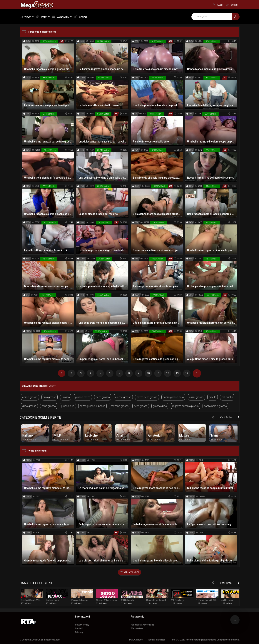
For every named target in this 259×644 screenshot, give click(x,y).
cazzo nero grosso (147, 397)
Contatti (79, 628)
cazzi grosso (196, 397)
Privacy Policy (82, 625)
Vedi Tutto (226, 417)
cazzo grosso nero (173, 397)
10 (148, 373)
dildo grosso (29, 406)
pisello (212, 397)
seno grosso (49, 406)
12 (168, 373)
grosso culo (68, 406)
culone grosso (123, 397)
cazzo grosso (30, 397)
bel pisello (227, 397)
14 (187, 373)
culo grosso (50, 397)
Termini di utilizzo (156, 640)
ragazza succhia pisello (186, 406)
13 (177, 373)
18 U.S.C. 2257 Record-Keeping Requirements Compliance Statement (205, 640)
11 (158, 373)
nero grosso (141, 406)
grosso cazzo (83, 397)
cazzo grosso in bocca (92, 406)
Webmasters (137, 628)
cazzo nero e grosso (215, 406)
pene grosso (103, 397)
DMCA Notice (136, 640)
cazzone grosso (120, 406)
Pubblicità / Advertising (142, 625)
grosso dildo (160, 406)
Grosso (66, 397)
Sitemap (79, 632)
